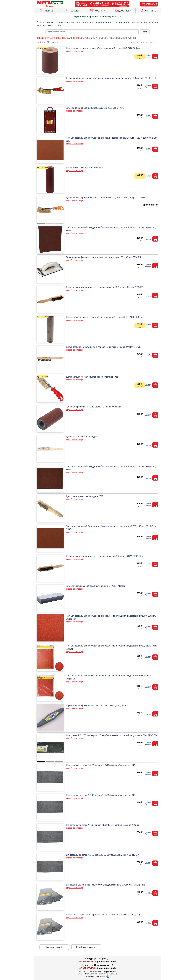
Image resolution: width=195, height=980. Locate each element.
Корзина (97, 10)
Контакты (148, 10)
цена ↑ (135, 42)
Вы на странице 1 (54, 947)
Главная (47, 10)
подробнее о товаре (74, 51)
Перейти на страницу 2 (86, 947)
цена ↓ (143, 42)
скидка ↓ (153, 42)
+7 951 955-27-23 (88, 968)
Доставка (123, 10)
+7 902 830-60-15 (88, 962)
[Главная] (50, 3)
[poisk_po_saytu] (92, 32)
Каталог (72, 10)
